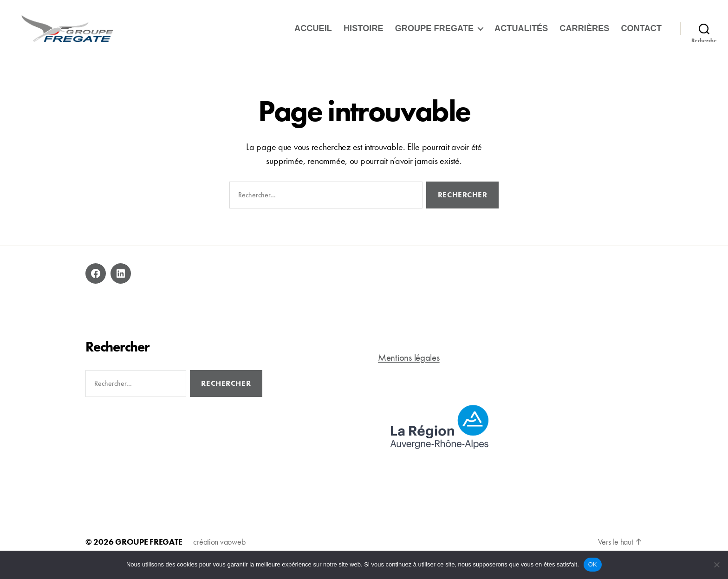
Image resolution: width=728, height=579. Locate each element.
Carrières (584, 33)
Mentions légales (409, 368)
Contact (641, 33)
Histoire (364, 33)
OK (593, 564)
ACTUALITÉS (521, 33)
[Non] (716, 565)
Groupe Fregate (434, 33)
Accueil (313, 33)
